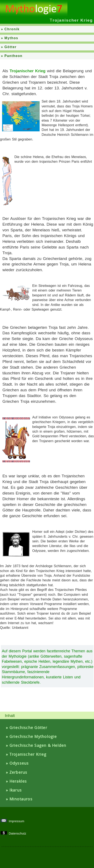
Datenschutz (15, 833)
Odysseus (19, 763)
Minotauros (21, 799)
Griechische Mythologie (33, 736)
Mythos (11, 38)
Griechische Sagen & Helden (38, 745)
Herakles (18, 781)
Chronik (12, 29)
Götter (11, 47)
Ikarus (16, 790)
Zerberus (18, 772)
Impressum (14, 821)
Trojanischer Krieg (28, 754)
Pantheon (13, 56)
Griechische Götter (28, 728)
